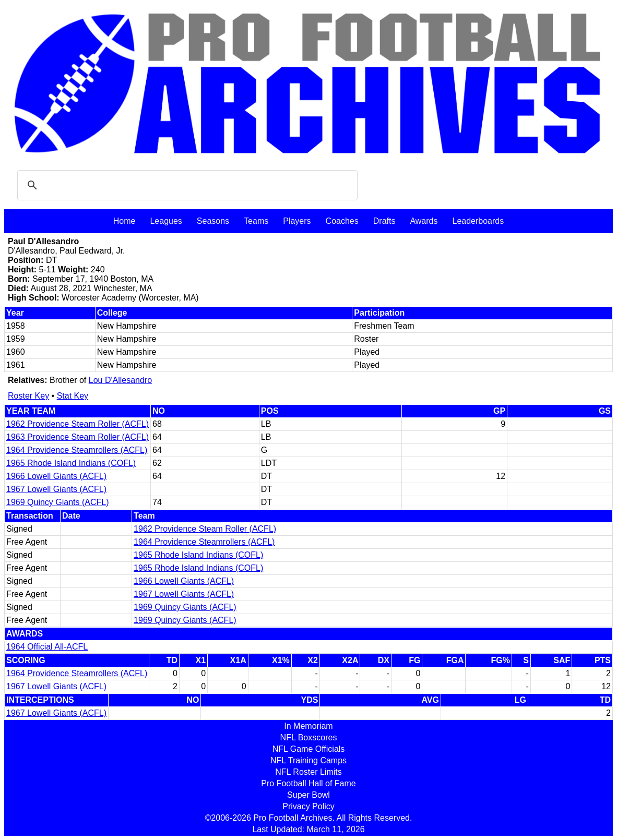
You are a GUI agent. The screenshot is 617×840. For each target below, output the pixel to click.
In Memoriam (308, 726)
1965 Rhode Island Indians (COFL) (71, 463)
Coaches (342, 221)
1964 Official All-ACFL (47, 647)
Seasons (213, 221)
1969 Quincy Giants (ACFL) (58, 502)
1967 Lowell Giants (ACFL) (56, 489)
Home (124, 221)
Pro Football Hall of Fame (308, 783)
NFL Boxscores (309, 737)
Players (297, 221)
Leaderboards (478, 221)
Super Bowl (308, 795)
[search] (186, 185)
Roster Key (28, 396)
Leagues (166, 221)
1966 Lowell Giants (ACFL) (56, 476)
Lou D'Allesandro (120, 380)
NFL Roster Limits (308, 772)
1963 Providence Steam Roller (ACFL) (78, 437)
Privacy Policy (308, 806)
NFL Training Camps (308, 760)
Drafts (384, 221)
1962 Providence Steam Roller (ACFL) (78, 424)
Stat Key (73, 396)
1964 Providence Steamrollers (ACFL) (77, 450)
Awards (424, 221)
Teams (256, 221)
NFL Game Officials (309, 749)
